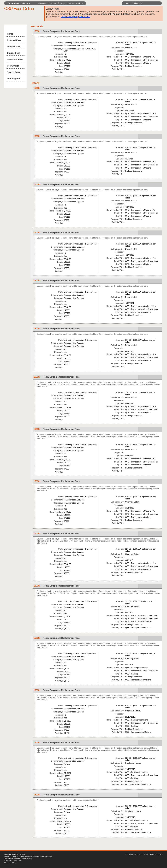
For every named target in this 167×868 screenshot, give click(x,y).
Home (127, 3)
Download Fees (15, 59)
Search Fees (13, 72)
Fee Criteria (13, 66)
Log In (138, 3)
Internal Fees (14, 47)
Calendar (42, 3)
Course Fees (14, 53)
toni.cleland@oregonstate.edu (76, 17)
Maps (63, 3)
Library (53, 3)
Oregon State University (19, 3)
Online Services (76, 3)
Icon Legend (13, 79)
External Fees (14, 40)
